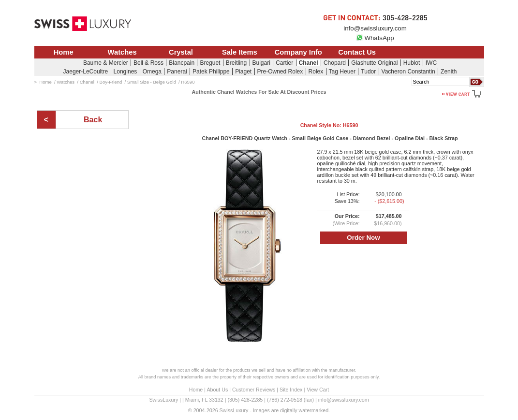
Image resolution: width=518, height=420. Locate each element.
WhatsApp (375, 38)
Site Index (291, 390)
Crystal (181, 52)
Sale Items (240, 52)
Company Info (298, 52)
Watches (122, 52)
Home (64, 52)
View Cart (318, 390)
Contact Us (357, 52)
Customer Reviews (254, 390)
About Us (217, 390)
